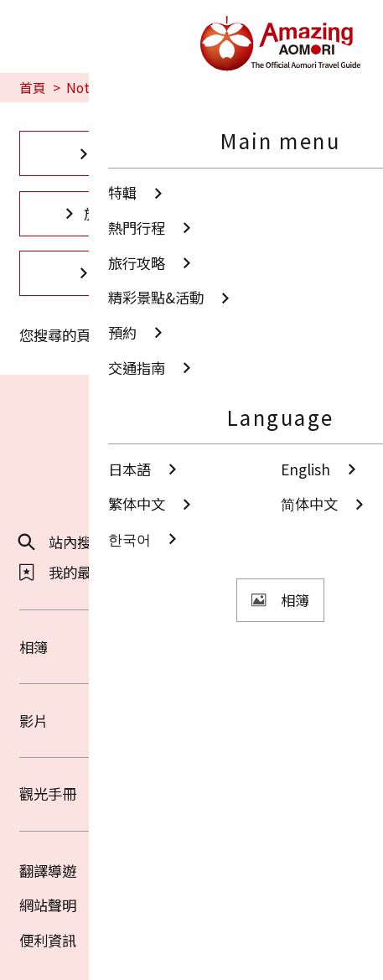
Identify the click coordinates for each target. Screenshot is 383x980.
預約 (101, 273)
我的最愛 (62, 572)
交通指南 (282, 273)
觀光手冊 (191, 793)
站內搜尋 (62, 542)
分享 (228, 542)
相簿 (191, 647)
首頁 (33, 88)
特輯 (101, 153)
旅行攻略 (101, 213)
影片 (191, 721)
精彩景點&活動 (282, 213)
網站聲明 (48, 905)
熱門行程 (282, 153)
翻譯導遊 (48, 871)
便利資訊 (48, 940)
